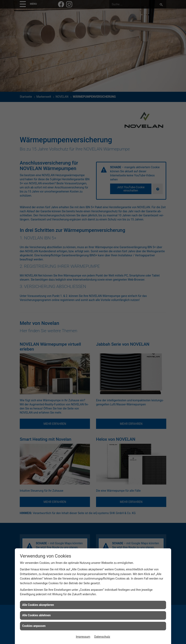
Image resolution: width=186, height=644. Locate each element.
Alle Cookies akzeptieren (38, 605)
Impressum (83, 637)
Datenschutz (102, 637)
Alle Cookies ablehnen (36, 615)
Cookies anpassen (34, 626)
